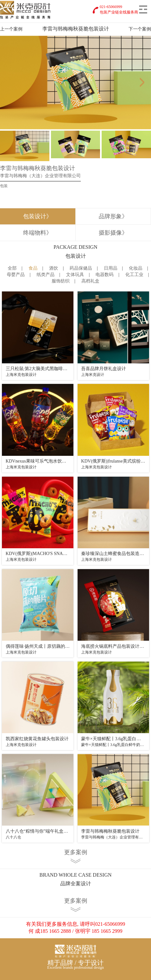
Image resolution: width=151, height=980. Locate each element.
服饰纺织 (61, 281)
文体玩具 (75, 275)
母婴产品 (16, 275)
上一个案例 (11, 29)
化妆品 (136, 268)
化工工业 (134, 275)
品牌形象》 (113, 216)
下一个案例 (140, 29)
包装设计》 (38, 216)
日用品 (111, 268)
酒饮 (54, 268)
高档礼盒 (90, 281)
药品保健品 (81, 268)
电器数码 (105, 275)
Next (144, 82)
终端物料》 (38, 233)
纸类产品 (46, 275)
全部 (12, 268)
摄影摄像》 (113, 233)
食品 (33, 268)
